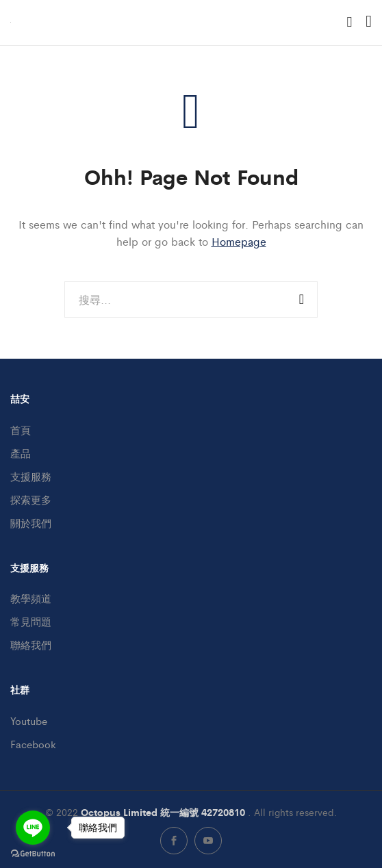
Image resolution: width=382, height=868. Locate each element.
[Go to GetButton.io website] (33, 854)
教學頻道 (31, 598)
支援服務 (31, 476)
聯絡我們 (31, 644)
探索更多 (31, 499)
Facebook (33, 744)
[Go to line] (33, 828)
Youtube (29, 720)
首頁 (21, 430)
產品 (21, 453)
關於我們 (31, 523)
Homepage (239, 241)
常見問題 (31, 621)
